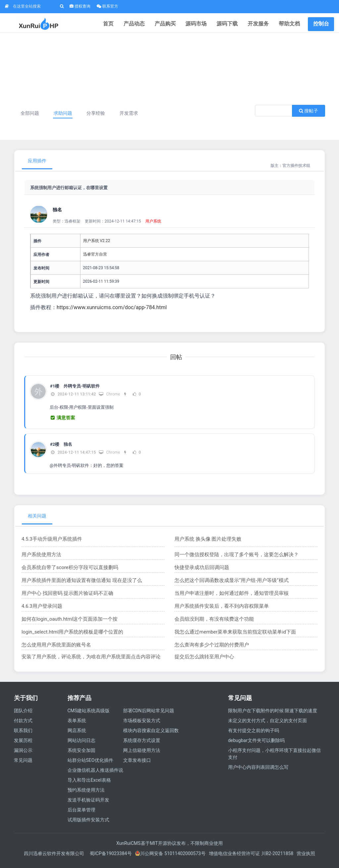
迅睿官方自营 (95, 259)
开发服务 (261, 25)
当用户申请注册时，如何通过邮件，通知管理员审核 (228, 597)
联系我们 (23, 735)
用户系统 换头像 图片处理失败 (206, 543)
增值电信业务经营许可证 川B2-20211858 (251, 858)
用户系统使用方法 (40, 558)
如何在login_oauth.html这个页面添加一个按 (67, 623)
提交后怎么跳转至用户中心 (202, 661)
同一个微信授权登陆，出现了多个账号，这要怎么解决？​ (232, 558)
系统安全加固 (81, 755)
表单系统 (77, 725)
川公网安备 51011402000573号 (170, 858)
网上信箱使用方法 (142, 755)
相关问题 (37, 520)
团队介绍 (23, 715)
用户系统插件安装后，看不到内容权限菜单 (218, 610)
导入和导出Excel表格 (89, 784)
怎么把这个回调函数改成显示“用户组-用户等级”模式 (228, 584)
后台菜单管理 (81, 814)
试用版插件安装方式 (88, 824)
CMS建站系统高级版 (89, 715)
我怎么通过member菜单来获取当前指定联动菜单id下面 (231, 636)
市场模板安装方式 (142, 725)
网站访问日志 (81, 745)
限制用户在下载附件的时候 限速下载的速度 (273, 715)
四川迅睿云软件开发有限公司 (54, 858)
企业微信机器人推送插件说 (95, 774)
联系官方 (107, 6)
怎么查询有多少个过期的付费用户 (209, 649)
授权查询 (80, 6)
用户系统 (153, 226)
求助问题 (64, 117)
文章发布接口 (137, 765)
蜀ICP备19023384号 (111, 858)
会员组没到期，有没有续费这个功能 (212, 623)
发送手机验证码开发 (88, 804)
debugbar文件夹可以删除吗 (256, 745)
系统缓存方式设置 (142, 745)
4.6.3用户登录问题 (41, 610)
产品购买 (174, 25)
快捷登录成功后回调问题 (200, 571)
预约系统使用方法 (86, 794)
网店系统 (77, 735)
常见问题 (23, 765)
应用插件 (37, 165)
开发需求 (132, 117)
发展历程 (23, 745)
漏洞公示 (23, 755)
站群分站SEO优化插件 (90, 765)
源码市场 (203, 25)
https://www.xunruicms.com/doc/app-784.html (112, 312)
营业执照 (306, 858)
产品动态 (145, 25)
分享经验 (98, 117)
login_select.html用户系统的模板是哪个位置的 (69, 636)
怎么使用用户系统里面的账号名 (54, 649)
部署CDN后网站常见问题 (149, 715)
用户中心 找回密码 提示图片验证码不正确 (64, 597)
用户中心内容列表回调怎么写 (258, 771)
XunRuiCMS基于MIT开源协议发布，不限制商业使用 (169, 847)
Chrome (109, 398)
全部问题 (30, 117)
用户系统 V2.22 (97, 245)
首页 (121, 25)
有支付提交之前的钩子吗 (254, 735)
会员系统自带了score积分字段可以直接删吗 (67, 571)
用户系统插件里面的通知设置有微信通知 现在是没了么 (78, 584)
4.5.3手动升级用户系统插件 (50, 543)
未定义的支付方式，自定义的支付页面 (267, 725)
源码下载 (232, 25)
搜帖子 (309, 115)
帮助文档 (290, 25)
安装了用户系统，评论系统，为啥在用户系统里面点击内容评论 (86, 661)
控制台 (321, 25)
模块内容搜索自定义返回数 (151, 735)
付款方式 (23, 725)
